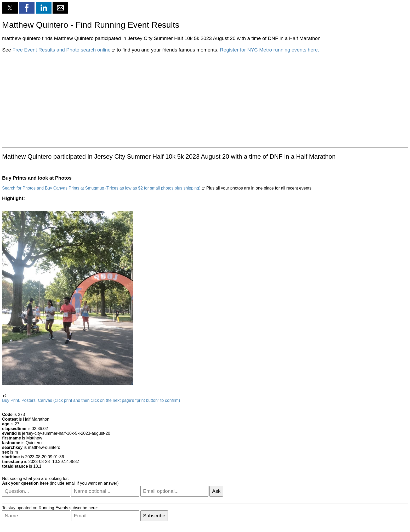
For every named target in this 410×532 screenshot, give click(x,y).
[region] (205, 100)
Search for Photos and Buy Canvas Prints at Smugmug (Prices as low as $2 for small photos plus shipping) (101, 188)
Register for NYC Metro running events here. (270, 50)
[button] (10, 8)
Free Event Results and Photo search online (61, 50)
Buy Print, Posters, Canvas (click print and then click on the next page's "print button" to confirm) (91, 400)
